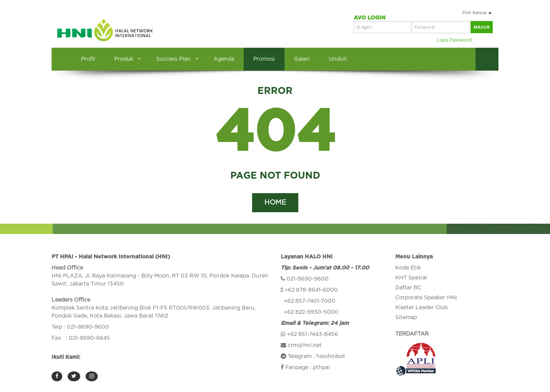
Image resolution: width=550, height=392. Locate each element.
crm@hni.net (305, 345)
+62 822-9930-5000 (311, 312)
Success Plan (173, 59)
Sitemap (406, 318)
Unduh (338, 59)
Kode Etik (408, 268)
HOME (275, 203)
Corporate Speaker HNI (426, 298)
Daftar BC (408, 288)
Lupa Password (454, 40)
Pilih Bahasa (477, 12)
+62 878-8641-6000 (311, 290)
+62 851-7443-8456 (312, 334)
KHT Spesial (411, 278)
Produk (124, 59)
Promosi (264, 59)
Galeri (302, 59)
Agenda (224, 59)
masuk (482, 27)
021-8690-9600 (307, 279)
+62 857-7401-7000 (310, 301)
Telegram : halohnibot (313, 357)
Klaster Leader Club (421, 308)
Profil (88, 59)
